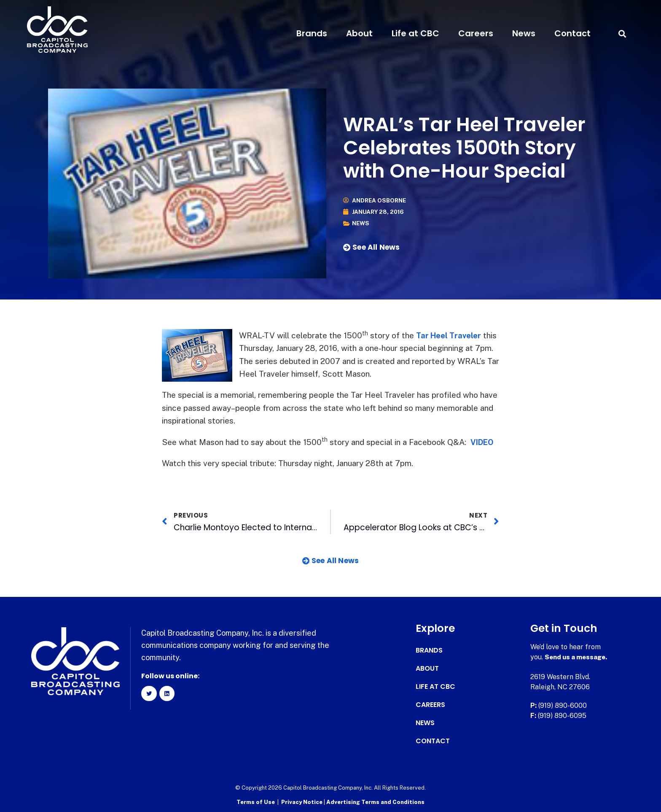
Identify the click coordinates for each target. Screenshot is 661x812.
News (524, 33)
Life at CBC (415, 33)
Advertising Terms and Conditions (375, 802)
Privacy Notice (302, 802)
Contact (572, 33)
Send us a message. (577, 657)
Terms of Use (256, 802)
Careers (476, 33)
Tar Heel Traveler (450, 335)
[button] (622, 34)
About (359, 33)
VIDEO (483, 442)
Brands (312, 33)
